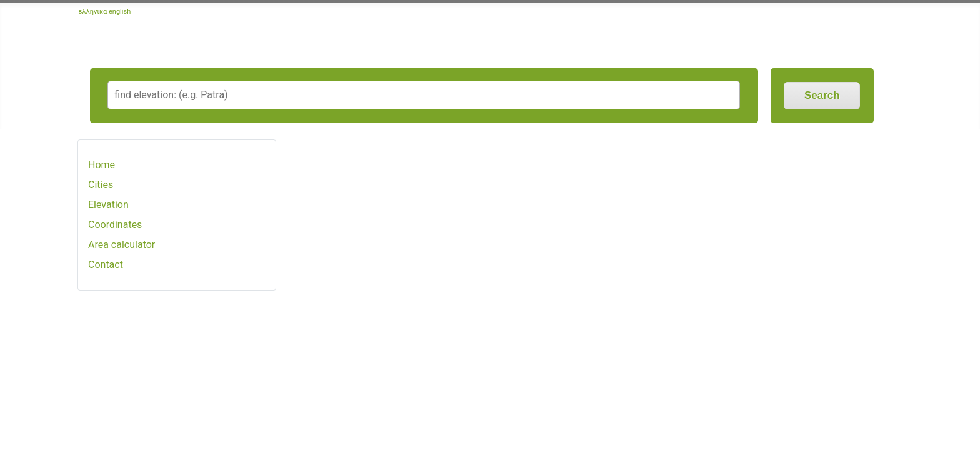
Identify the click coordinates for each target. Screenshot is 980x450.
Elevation (108, 205)
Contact (106, 265)
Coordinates (115, 225)
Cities (101, 185)
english (120, 12)
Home (102, 165)
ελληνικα (93, 12)
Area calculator (122, 245)
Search (822, 95)
